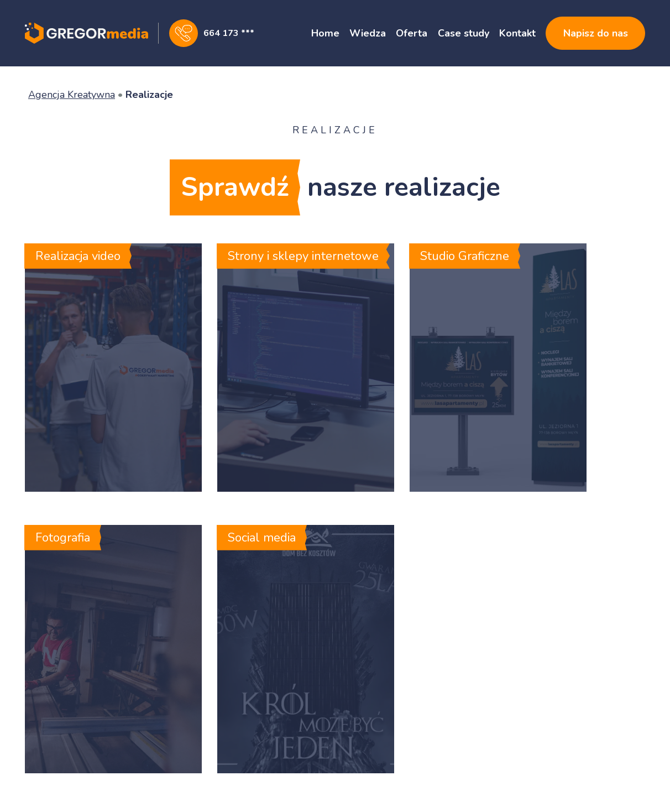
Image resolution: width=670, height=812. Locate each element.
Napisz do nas (596, 33)
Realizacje (149, 95)
